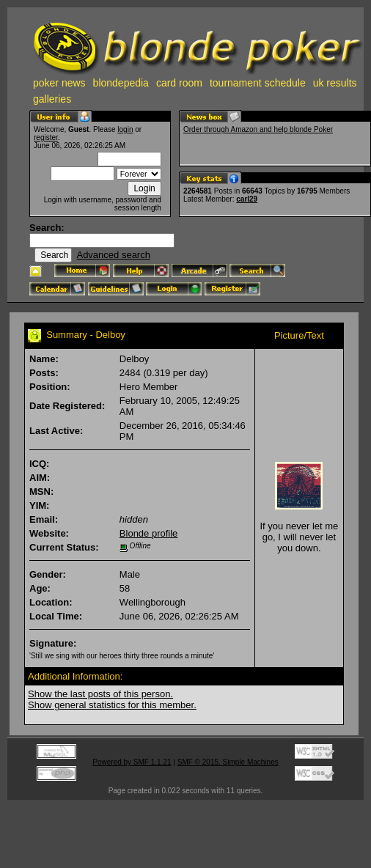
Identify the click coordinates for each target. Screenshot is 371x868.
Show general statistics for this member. (112, 705)
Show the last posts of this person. (100, 694)
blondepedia (121, 83)
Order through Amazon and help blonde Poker (258, 129)
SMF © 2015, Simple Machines (228, 762)
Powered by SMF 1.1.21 (132, 762)
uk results (335, 83)
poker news (59, 83)
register (46, 137)
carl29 (247, 199)
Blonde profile (149, 533)
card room (179, 83)
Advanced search (113, 255)
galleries (52, 99)
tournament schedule (258, 83)
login (125, 129)
